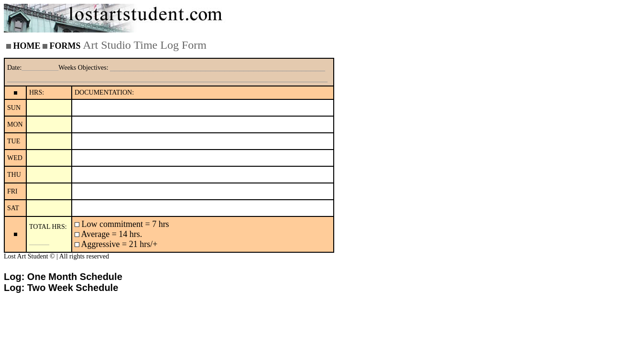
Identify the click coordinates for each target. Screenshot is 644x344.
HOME (27, 46)
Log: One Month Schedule (63, 277)
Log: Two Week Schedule (61, 288)
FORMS (65, 46)
